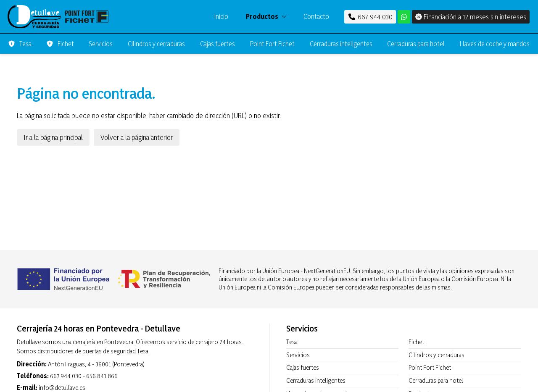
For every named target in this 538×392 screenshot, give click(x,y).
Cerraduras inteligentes (316, 380)
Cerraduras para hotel (436, 380)
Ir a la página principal (53, 137)
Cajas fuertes (303, 367)
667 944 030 (66, 376)
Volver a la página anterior (137, 137)
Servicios (298, 355)
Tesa (292, 342)
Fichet (416, 342)
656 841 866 (102, 376)
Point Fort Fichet (430, 367)
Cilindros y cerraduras (436, 355)
